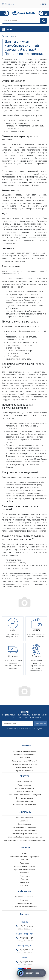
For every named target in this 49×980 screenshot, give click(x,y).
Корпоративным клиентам (25, 866)
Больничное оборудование (25, 754)
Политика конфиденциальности (25, 834)
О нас (24, 853)
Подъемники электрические (25, 804)
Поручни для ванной (24, 798)
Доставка (24, 821)
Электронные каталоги (25, 897)
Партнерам (25, 863)
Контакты (24, 886)
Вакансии (24, 860)
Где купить (25, 882)
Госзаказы (25, 873)
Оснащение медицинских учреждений (24, 857)
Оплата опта (24, 876)
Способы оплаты (24, 824)
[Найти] (44, 21)
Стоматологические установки (24, 764)
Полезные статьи (25, 903)
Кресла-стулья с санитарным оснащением (24, 795)
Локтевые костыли (24, 782)
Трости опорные (24, 785)
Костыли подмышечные (24, 788)
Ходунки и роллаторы (25, 792)
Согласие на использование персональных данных (25, 840)
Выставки (24, 900)
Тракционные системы (24, 767)
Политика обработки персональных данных (24, 837)
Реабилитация (24, 758)
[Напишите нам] (31, 973)
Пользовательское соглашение (25, 830)
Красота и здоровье (25, 771)
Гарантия (25, 879)
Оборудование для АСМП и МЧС (24, 761)
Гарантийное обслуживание (25, 827)
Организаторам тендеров (25, 869)
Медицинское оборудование (24, 751)
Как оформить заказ (24, 818)
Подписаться (41, 724)
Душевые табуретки (24, 801)
